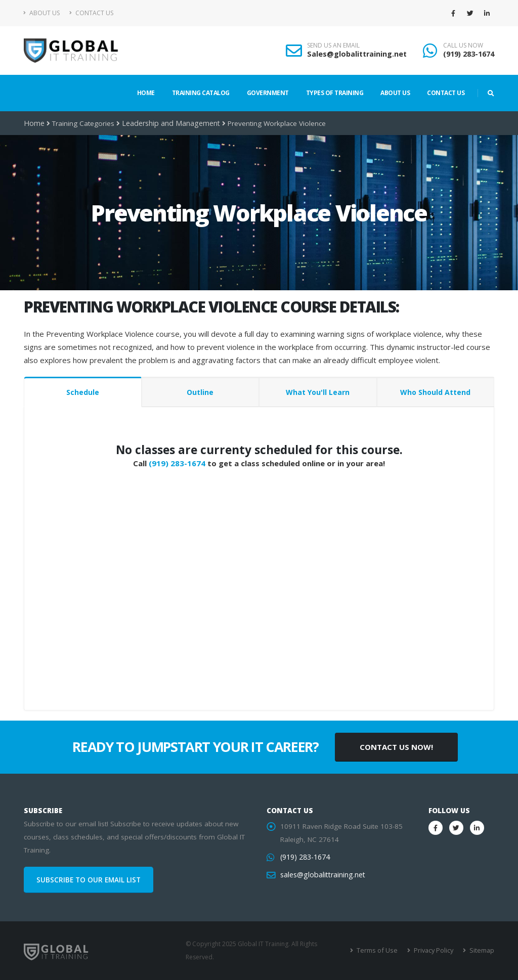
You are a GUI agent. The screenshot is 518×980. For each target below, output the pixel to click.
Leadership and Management (168, 123)
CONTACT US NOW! (396, 747)
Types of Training (335, 93)
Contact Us (91, 13)
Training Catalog (201, 93)
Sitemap (482, 950)
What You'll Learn (318, 392)
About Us (42, 13)
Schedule (83, 392)
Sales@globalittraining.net (357, 54)
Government (268, 93)
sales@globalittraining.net (321, 875)
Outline (200, 392)
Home (146, 93)
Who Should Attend (435, 392)
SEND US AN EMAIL (333, 46)
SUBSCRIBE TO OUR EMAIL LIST (89, 880)
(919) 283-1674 (469, 54)
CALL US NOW (463, 46)
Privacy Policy (435, 950)
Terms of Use (380, 950)
